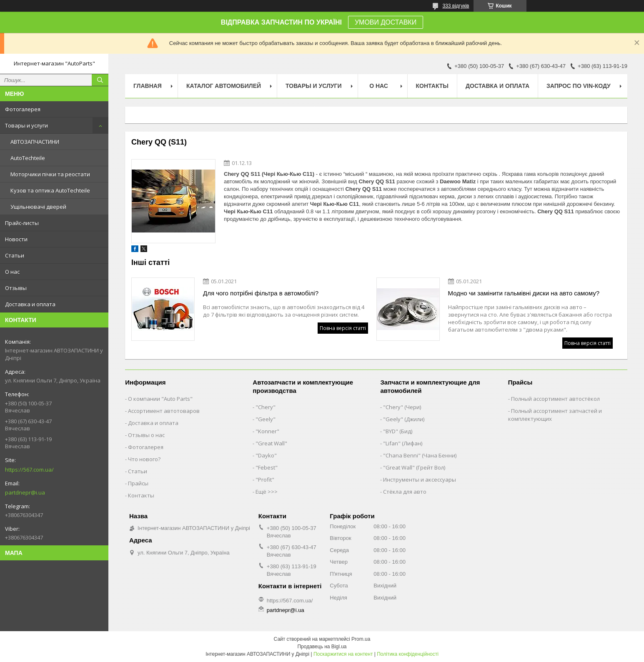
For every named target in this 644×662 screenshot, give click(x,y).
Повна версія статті (343, 328)
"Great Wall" (271, 443)
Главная (148, 86)
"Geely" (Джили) (404, 419)
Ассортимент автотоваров (164, 411)
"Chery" (266, 407)
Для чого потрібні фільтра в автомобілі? (261, 293)
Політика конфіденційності (408, 654)
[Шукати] (100, 80)
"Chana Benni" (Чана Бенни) (420, 455)
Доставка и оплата (30, 304)
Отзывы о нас (146, 435)
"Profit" (265, 480)
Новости (16, 239)
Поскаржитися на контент (343, 654)
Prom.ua (361, 639)
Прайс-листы (22, 223)
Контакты (432, 86)
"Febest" (267, 467)
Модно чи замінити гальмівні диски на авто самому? (524, 293)
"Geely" (266, 419)
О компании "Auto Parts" (160, 399)
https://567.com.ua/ (29, 470)
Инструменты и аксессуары (420, 480)
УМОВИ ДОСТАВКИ (386, 22)
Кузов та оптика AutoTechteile (50, 190)
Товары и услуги (26, 125)
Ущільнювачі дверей (38, 207)
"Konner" (267, 431)
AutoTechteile (28, 158)
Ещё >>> (267, 492)
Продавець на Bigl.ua (322, 647)
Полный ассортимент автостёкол (555, 399)
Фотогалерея (23, 109)
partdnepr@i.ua (25, 492)
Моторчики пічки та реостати (50, 174)
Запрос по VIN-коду (579, 86)
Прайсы (138, 483)
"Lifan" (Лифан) (403, 443)
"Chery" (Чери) (402, 407)
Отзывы (16, 288)
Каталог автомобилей (224, 86)
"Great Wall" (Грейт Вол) (414, 467)
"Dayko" (266, 455)
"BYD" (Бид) (398, 431)
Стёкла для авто (405, 492)
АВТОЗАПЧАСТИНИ (35, 142)
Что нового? (144, 459)
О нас (12, 272)
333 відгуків (456, 6)
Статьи (15, 255)
